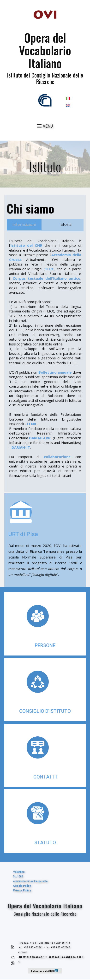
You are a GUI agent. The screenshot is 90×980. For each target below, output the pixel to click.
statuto (45, 843)
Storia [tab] (66, 224)
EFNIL (32, 424)
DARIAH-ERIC (40, 438)
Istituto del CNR (27, 245)
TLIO (49, 269)
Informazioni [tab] (24, 224)
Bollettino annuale (55, 372)
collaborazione (57, 457)
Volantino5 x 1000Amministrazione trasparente (30, 881)
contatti (45, 777)
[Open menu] (45, 126)
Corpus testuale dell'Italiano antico (47, 278)
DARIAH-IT (21, 447)
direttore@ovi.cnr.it (33, 957)
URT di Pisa (23, 534)
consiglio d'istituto (45, 711)
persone (45, 645)
